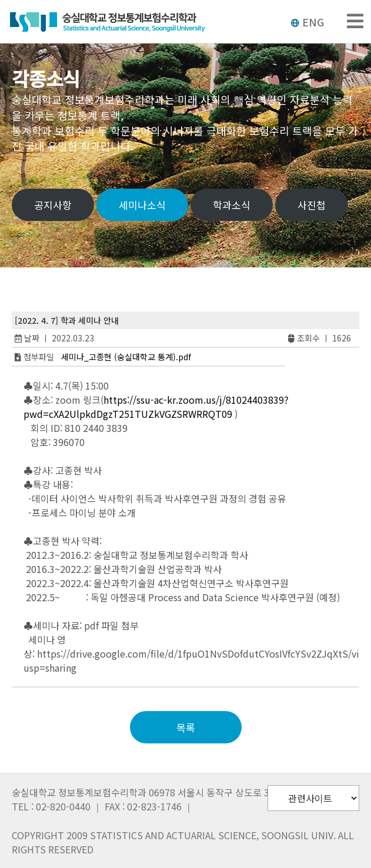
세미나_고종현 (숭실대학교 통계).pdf (126, 357)
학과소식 (232, 205)
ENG (307, 22)
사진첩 (312, 205)
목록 (186, 727)
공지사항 (53, 205)
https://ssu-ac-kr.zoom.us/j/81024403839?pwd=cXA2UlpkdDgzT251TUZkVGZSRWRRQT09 (156, 407)
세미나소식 (142, 205)
